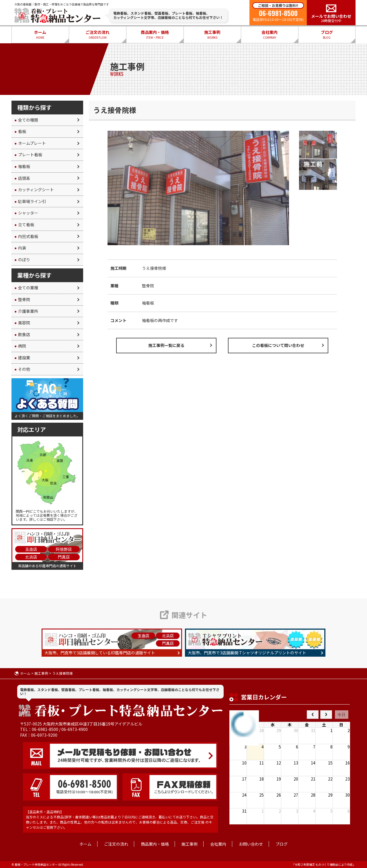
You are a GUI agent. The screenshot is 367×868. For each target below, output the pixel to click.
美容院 (22, 323)
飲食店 (22, 334)
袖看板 (22, 166)
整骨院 (22, 299)
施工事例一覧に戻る (166, 345)
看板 (20, 131)
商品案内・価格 (155, 35)
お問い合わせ (251, 844)
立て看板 (24, 225)
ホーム (40, 35)
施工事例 (212, 35)
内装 (20, 248)
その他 (22, 369)
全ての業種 (26, 288)
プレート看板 (28, 155)
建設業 (22, 358)
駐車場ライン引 (30, 201)
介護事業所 (26, 311)
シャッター (26, 213)
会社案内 (270, 35)
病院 (20, 346)
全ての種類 (26, 120)
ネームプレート (30, 143)
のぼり (22, 260)
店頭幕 (22, 178)
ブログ (327, 35)
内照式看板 (26, 236)
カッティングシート (34, 190)
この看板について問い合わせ (278, 345)
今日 (341, 715)
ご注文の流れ (97, 35)
